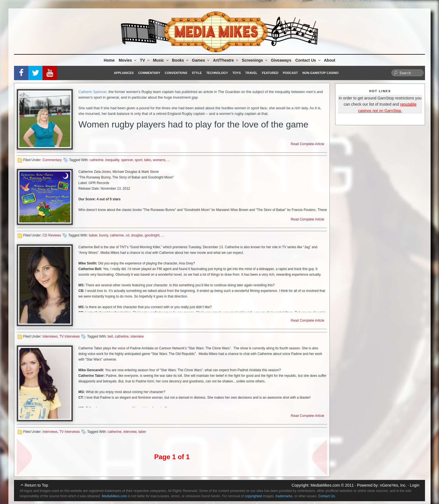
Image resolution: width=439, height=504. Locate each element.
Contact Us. (327, 496)
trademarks (284, 496)
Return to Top (36, 485)
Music (161, 60)
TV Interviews (70, 336)
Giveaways (281, 60)
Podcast (290, 73)
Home (109, 60)
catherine (96, 160)
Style (197, 73)
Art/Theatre (226, 60)
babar (93, 235)
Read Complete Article (308, 144)
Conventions (176, 73)
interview (137, 336)
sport (138, 160)
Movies (128, 60)
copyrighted (253, 496)
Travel (251, 73)
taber (142, 432)
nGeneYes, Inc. (393, 485)
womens (159, 160)
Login (415, 485)
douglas (137, 235)
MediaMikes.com (325, 485)
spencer (127, 160)
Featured (270, 73)
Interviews (50, 336)
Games (201, 60)
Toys (237, 73)
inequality (112, 160)
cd (128, 235)
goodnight (152, 235)
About (330, 60)
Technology (217, 73)
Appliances (124, 73)
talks (148, 160)
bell (110, 336)
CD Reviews (52, 235)
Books (181, 60)
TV (145, 60)
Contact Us (308, 60)
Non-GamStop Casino (320, 73)
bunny (104, 235)
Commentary (149, 73)
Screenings (255, 60)
